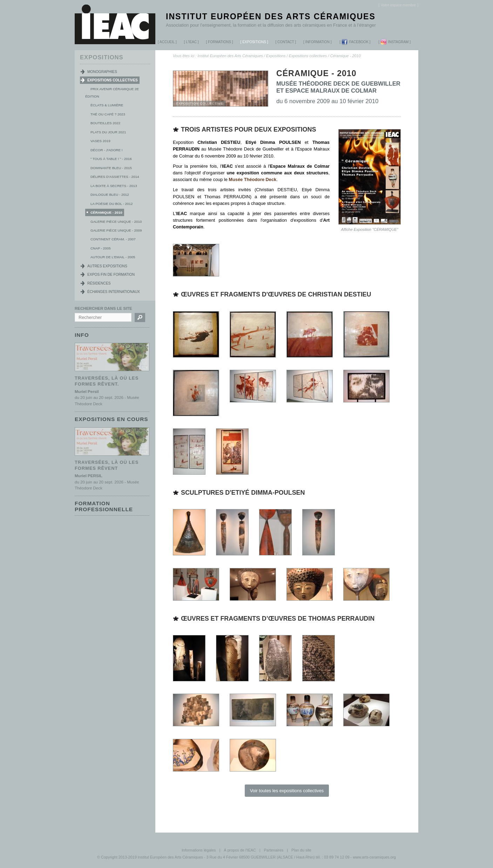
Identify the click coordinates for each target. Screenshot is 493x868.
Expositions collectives (308, 56)
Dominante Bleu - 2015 (111, 168)
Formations (217, 43)
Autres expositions (107, 266)
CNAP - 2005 (101, 248)
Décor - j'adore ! (106, 150)
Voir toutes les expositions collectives (287, 791)
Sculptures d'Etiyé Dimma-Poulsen (243, 493)
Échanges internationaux (114, 292)
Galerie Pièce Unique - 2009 (116, 230)
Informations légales (199, 850)
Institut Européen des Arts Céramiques (271, 16)
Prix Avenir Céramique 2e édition (112, 93)
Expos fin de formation (111, 275)
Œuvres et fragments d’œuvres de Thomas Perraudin (278, 619)
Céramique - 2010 (345, 56)
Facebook (355, 42)
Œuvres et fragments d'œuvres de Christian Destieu (276, 294)
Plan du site (301, 850)
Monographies (102, 72)
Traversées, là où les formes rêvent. (107, 381)
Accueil (167, 42)
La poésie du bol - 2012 (112, 204)
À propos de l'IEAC (240, 850)
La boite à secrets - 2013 (114, 186)
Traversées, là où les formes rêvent (107, 465)
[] (398, 5)
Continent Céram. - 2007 (113, 239)
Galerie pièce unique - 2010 (116, 222)
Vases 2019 (100, 141)
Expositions (252, 43)
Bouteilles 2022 (105, 123)
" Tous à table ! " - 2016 (111, 159)
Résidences (99, 283)
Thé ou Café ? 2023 (108, 114)
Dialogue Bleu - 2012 (110, 195)
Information (318, 42)
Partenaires (274, 850)
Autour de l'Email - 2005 (113, 257)
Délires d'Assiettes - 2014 (115, 177)
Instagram (395, 42)
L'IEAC (189, 43)
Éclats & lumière (107, 105)
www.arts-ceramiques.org (374, 857)
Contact (286, 42)
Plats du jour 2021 (108, 132)
